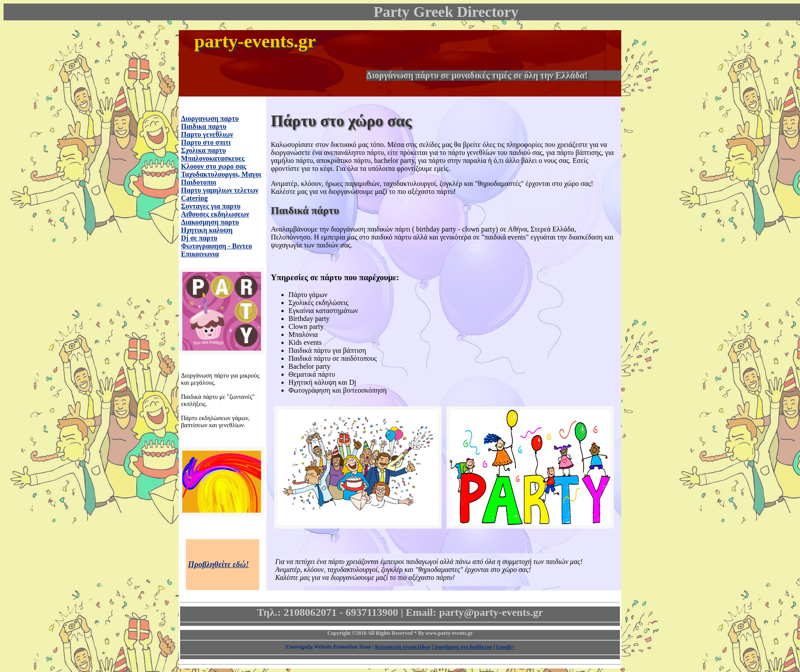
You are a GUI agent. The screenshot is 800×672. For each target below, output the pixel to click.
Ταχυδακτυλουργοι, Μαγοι (221, 174)
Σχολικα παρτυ (204, 150)
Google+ (506, 647)
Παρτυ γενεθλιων (207, 134)
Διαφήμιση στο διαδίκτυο (463, 647)
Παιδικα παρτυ (204, 126)
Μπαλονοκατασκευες (213, 158)
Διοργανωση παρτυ (210, 118)
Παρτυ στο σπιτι (206, 142)
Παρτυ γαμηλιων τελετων (220, 190)
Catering (194, 198)
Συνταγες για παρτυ (211, 206)
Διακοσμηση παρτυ (210, 222)
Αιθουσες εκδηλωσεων (215, 214)
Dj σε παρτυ (199, 238)
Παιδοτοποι (199, 182)
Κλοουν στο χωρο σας (213, 166)
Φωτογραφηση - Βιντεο (217, 246)
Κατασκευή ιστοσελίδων (403, 647)
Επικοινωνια (200, 254)
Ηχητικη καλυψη (207, 230)
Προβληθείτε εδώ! (219, 564)
